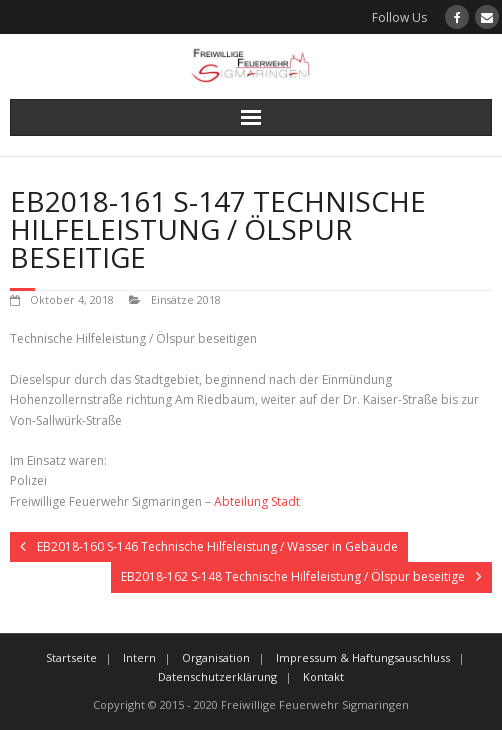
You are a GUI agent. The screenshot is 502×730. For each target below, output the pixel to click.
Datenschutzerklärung (217, 676)
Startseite (71, 657)
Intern (139, 657)
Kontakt (323, 676)
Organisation (216, 657)
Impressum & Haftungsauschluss (363, 657)
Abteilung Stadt (257, 501)
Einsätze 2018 (186, 299)
